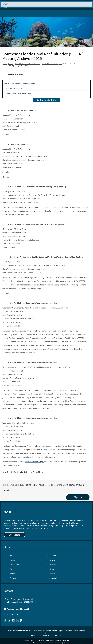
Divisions (11, 64)
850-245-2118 (12, 615)
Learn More (15, 535)
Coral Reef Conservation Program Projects (19, 83)
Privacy (58, 643)
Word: (46, 636)
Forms (51, 560)
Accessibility (38, 643)
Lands (11, 560)
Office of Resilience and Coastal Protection (28, 64)
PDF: (34, 636)
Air (10, 556)
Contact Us (53, 578)
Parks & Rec (13, 565)
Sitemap (67, 643)
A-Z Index (52, 556)
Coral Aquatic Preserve (14, 88)
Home (5, 64)
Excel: (58, 636)
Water (11, 574)
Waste (11, 569)
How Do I (52, 565)
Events (51, 574)
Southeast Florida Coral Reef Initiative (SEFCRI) (21, 94)
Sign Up (78, 497)
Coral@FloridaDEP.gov (35, 462)
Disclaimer (49, 643)
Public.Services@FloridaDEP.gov (20, 609)
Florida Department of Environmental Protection (52, 640)
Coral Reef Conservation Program (52, 64)
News (51, 569)
